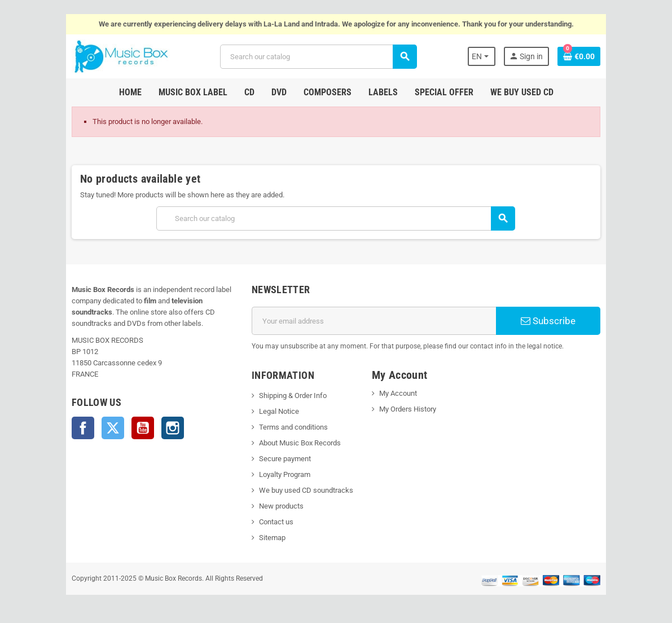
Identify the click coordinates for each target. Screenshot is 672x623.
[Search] (318, 57)
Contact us (276, 522)
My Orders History (408, 409)
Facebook (82, 428)
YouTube (142, 428)
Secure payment (284, 459)
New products (281, 506)
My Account (398, 393)
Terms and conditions (293, 427)
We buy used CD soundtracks (306, 490)
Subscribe (549, 321)
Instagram (172, 428)
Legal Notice (278, 411)
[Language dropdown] (483, 56)
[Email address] (374, 321)
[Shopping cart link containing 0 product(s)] (580, 56)
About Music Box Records (299, 443)
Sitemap (272, 538)
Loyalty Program (284, 474)
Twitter (112, 428)
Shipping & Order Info (292, 396)
